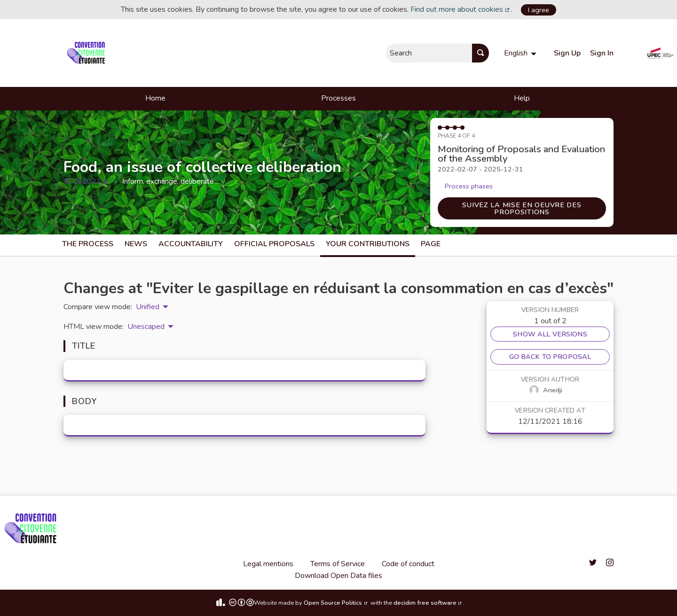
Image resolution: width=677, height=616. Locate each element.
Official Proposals (274, 244)
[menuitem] (521, 53)
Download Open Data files (338, 576)
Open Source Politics (336, 603)
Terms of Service (338, 564)
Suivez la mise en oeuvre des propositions (522, 208)
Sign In (602, 53)
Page (431, 244)
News (136, 244)
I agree (539, 10)
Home (155, 98)
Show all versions (550, 334)
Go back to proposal (550, 357)
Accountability (191, 244)
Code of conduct (408, 564)
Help (522, 98)
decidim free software (428, 603)
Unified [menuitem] (148, 307)
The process (88, 244)
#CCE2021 (86, 181)
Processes (338, 98)
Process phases (469, 186)
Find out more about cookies (461, 9)
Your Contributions (368, 244)
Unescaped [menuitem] (146, 327)
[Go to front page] (88, 53)
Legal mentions (268, 564)
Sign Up (567, 53)
